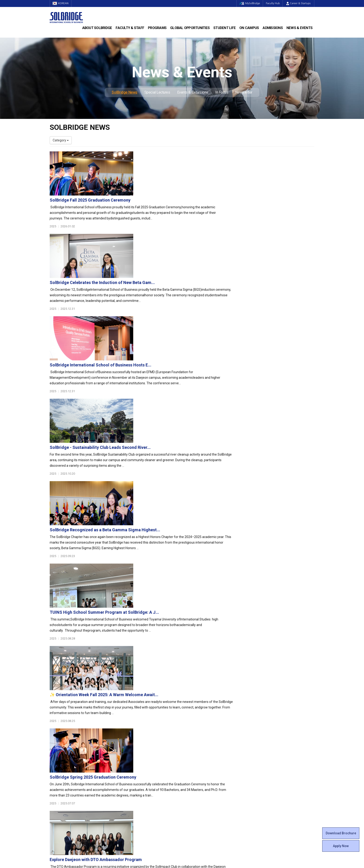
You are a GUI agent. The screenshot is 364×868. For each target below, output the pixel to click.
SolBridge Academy (132, 755)
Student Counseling (200, 788)
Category (61, 140)
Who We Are (59, 737)
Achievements (60, 751)
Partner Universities (132, 774)
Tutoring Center (197, 793)
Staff (54, 779)
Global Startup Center (201, 741)
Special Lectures (157, 92)
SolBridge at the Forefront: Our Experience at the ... (189, 595)
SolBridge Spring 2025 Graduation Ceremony (184, 497)
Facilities (192, 783)
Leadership (58, 741)
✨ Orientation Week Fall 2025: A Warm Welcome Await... (195, 449)
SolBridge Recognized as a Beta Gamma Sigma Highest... (195, 351)
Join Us (55, 783)
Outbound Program (132, 779)
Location (56, 755)
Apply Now (341, 846)
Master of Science (131, 746)
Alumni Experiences (200, 755)
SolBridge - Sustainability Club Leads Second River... (191, 302)
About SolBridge (97, 28)
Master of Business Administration (143, 741)
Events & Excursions (193, 92)
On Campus (249, 28)
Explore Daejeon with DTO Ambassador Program (186, 546)
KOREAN (61, 3)
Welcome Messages (64, 746)
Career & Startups (298, 3)
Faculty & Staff (130, 28)
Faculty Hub (272, 3)
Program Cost (264, 741)
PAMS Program (129, 783)
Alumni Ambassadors (134, 793)
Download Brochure (341, 833)
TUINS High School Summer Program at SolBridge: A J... (195, 400)
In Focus (222, 92)
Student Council (197, 737)
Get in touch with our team (250, 712)
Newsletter (244, 92)
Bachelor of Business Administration (144, 737)
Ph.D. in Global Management (138, 751)
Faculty (55, 774)
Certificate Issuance (200, 765)
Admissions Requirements (273, 737)
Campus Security (198, 797)
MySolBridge (248, 3)
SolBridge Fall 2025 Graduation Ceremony (181, 156)
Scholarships (263, 746)
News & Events (299, 28)
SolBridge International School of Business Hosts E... (191, 253)
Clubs (190, 746)
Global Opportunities (190, 28)
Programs (157, 28)
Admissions (273, 28)
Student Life (224, 28)
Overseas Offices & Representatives (144, 788)
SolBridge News (125, 92)
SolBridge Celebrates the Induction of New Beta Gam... (193, 205)
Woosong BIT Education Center (208, 760)
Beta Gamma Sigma (200, 751)
